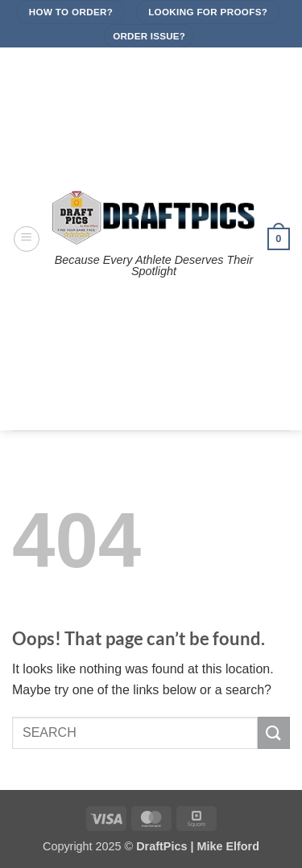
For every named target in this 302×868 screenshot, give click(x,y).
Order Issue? (149, 36)
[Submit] (274, 732)
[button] (27, 239)
